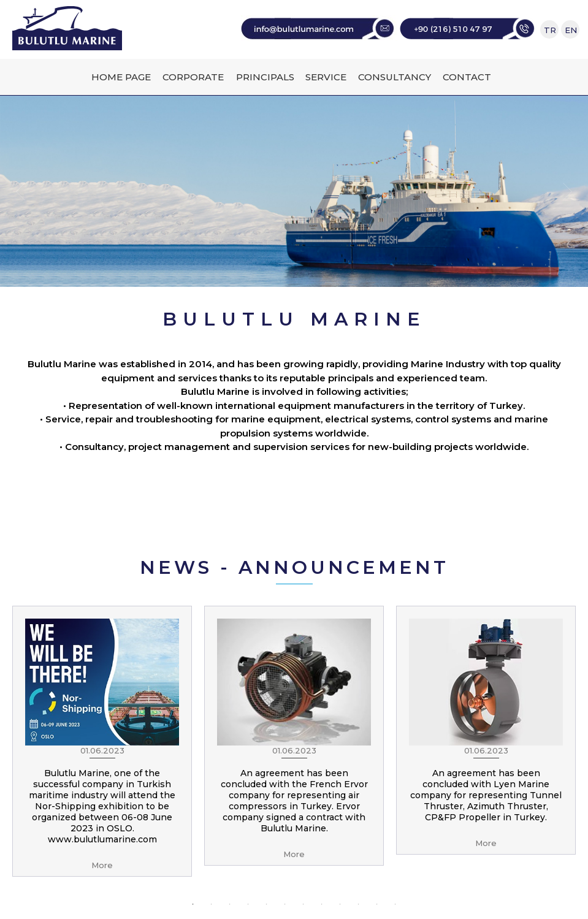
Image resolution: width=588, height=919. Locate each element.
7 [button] (304, 904)
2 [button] (212, 904)
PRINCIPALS (265, 77)
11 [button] (377, 904)
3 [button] (230, 904)
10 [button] (359, 904)
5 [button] (267, 904)
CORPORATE (193, 77)
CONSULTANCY (395, 77)
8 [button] (322, 904)
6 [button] (285, 904)
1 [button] (193, 904)
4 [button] (248, 904)
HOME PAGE (121, 77)
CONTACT (467, 77)
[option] (102, 741)
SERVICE (326, 77)
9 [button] (340, 904)
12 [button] (395, 904)
